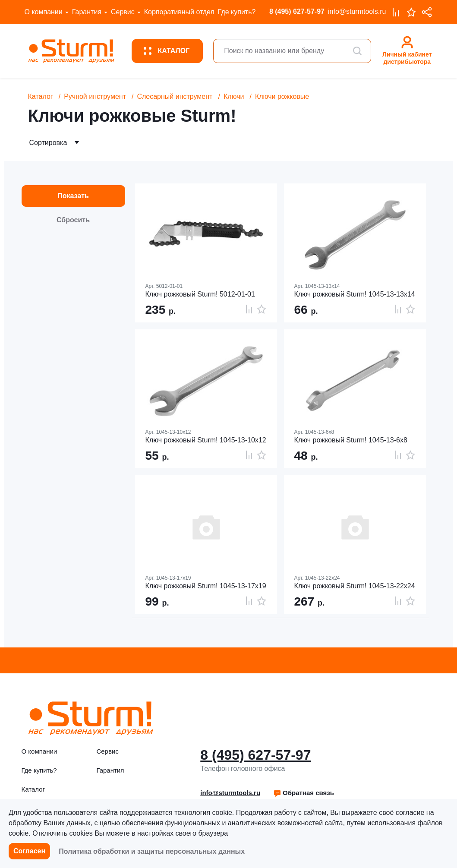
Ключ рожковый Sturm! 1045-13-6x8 (351, 440)
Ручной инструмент (95, 96)
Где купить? (237, 12)
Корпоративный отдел (179, 12)
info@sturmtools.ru (357, 11)
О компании (44, 12)
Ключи (234, 96)
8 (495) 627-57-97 (297, 11)
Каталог (41, 96)
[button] (304, 793)
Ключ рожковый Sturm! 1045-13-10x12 (206, 440)
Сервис (123, 12)
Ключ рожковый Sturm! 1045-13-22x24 (355, 586)
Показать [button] (73, 196)
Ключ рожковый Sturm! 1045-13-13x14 (355, 294)
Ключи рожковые (282, 96)
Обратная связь (304, 793)
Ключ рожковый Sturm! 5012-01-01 (200, 294)
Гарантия (87, 12)
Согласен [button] (29, 851)
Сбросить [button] (73, 220)
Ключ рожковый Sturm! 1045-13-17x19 (206, 586)
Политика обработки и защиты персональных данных (152, 851)
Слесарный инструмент (175, 96)
